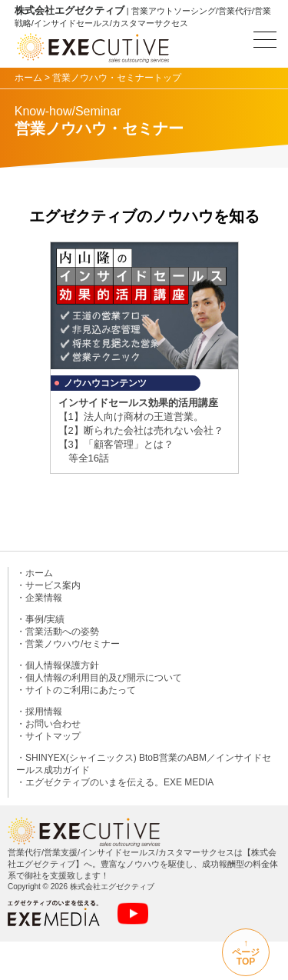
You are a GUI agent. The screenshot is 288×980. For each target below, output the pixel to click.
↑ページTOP (246, 952)
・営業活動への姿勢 (58, 632)
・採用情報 (39, 712)
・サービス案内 (48, 585)
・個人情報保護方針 (58, 665)
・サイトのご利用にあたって (76, 690)
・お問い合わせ (48, 724)
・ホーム (35, 573)
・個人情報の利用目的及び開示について (99, 678)
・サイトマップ (48, 736)
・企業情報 (39, 598)
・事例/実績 (40, 619)
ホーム (28, 78)
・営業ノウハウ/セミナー (68, 644)
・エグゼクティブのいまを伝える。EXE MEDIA (115, 782)
